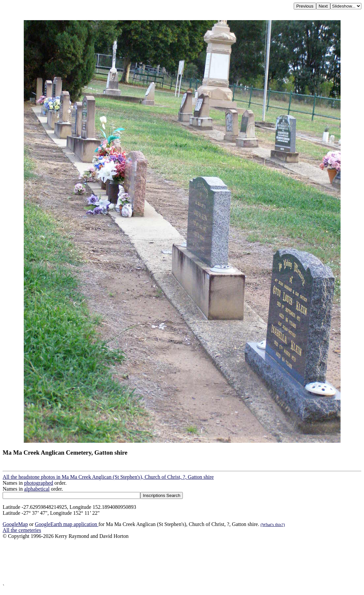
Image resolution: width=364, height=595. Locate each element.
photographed (39, 483)
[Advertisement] (182, 561)
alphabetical (37, 489)
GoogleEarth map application (67, 524)
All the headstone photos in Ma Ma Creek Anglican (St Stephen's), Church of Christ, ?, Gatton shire (108, 477)
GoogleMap (15, 524)
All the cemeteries (22, 530)
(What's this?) (273, 525)
